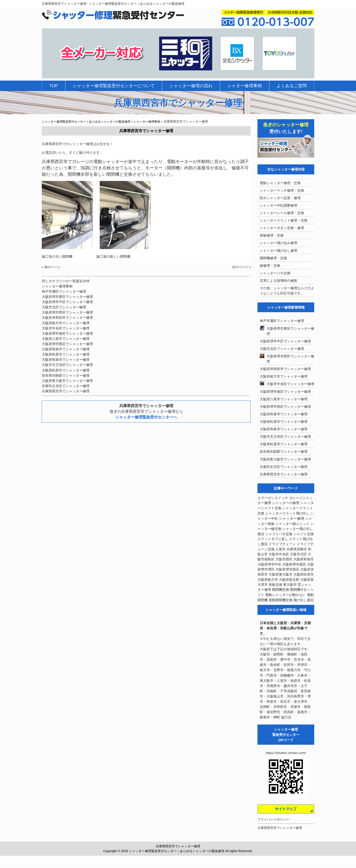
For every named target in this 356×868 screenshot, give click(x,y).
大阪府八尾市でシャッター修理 (66, 339)
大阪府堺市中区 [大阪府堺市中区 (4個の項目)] (269, 564)
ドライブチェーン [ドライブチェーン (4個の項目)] (282, 544)
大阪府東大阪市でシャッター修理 (67, 381)
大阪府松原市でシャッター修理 (66, 354)
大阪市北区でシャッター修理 (64, 307)
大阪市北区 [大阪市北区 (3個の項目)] (298, 554)
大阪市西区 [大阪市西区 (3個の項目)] (284, 559)
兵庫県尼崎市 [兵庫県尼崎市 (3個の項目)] (297, 549)
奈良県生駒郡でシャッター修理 (66, 375)
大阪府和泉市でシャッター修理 (66, 349)
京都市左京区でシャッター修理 (66, 386)
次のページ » (241, 267)
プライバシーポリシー (273, 819)
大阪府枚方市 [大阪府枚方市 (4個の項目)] (268, 580)
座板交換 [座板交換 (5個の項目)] (275, 585)
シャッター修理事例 (57, 286)
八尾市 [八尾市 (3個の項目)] (281, 549)
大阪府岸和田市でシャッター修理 (67, 318)
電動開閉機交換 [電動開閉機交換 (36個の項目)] (281, 600)
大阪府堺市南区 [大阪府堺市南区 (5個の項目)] (294, 564)
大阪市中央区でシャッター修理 (66, 328)
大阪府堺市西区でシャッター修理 (67, 312)
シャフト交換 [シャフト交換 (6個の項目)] (304, 534)
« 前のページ (51, 267)
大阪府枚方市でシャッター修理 (66, 323)
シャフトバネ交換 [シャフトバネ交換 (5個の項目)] (279, 534)
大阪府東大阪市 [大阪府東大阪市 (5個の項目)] (281, 574)
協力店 (286, 717)
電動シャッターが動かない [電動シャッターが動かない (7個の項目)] (286, 595)
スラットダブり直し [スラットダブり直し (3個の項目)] (273, 539)
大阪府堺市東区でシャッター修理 (67, 297)
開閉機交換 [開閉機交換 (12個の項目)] (281, 590)
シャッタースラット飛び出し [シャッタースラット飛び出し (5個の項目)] (287, 513)
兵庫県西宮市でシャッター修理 (66, 391)
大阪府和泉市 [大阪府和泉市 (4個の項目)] (304, 559)
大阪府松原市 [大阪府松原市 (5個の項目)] (304, 574)
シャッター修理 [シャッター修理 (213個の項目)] (292, 518)
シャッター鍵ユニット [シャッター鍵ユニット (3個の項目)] (292, 524)
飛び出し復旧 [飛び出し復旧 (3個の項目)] (304, 600)
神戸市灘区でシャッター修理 (64, 291)
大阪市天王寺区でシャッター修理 (67, 365)
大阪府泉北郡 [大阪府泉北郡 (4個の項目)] (289, 580)
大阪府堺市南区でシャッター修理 (67, 333)
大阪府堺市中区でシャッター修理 (67, 302)
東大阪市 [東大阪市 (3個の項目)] (290, 585)
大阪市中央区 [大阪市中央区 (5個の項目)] (279, 554)
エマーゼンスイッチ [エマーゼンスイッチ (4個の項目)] (273, 498)
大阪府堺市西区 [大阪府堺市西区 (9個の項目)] (287, 569)
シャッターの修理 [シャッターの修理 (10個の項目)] (286, 503)
